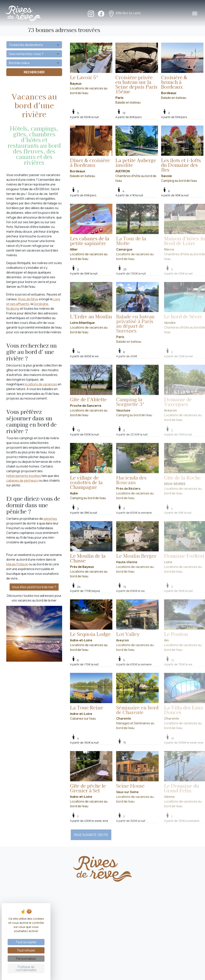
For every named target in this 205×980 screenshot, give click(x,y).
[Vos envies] (34, 63)
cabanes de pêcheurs (22, 480)
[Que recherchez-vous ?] (34, 54)
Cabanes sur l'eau (97, 697)
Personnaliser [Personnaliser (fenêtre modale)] (26, 959)
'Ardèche (13, 309)
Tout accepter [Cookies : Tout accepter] (26, 942)
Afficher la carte (124, 13)
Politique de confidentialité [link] (26, 968)
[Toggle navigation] (195, 13)
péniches (50, 519)
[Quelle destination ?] (34, 45)
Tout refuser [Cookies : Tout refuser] (26, 950)
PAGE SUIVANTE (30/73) (91, 835)
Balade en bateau (137, 74)
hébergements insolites (24, 476)
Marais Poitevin (17, 564)
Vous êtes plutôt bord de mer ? (34, 587)
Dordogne (41, 304)
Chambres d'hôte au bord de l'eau (137, 154)
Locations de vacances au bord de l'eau (91, 69)
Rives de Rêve (28, 299)
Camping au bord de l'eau (182, 154)
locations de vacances (41, 384)
